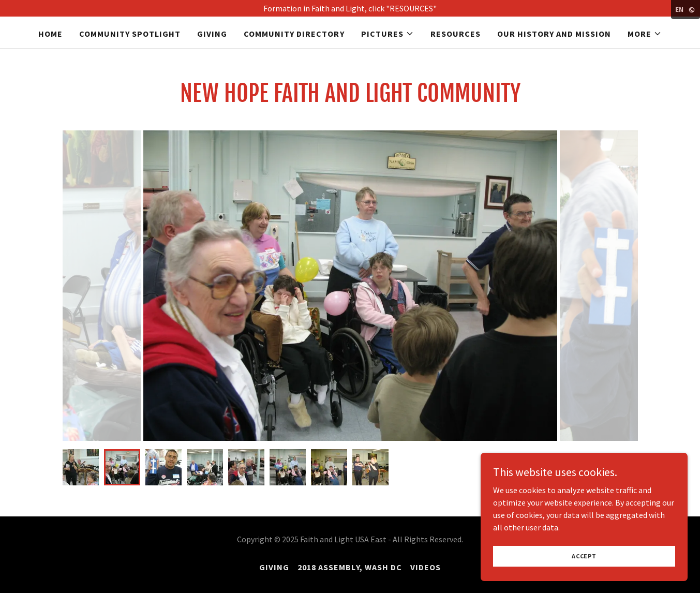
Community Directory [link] (294, 34)
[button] (388, 34)
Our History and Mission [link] (554, 34)
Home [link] (50, 34)
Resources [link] (456, 34)
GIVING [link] (212, 34)
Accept (584, 556)
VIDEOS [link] (426, 567)
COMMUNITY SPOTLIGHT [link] (130, 34)
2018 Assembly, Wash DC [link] (349, 567)
